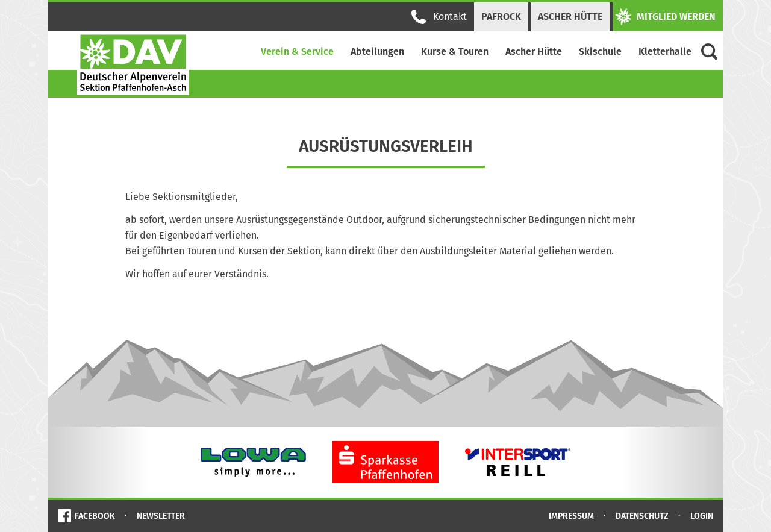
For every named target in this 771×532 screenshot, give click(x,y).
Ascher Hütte (570, 17)
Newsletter (161, 516)
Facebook (95, 516)
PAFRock (501, 17)
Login (702, 516)
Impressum (571, 516)
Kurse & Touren (455, 52)
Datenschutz (642, 516)
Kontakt (439, 17)
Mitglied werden (665, 17)
